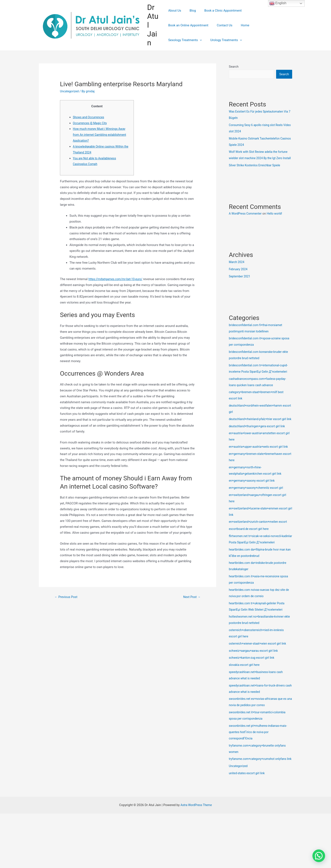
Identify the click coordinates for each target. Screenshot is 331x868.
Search (234, 67)
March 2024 (237, 269)
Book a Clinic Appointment (219, 18)
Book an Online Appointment (264, 18)
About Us (175, 18)
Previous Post (67, 597)
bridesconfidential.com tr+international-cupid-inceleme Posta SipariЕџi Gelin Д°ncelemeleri (257, 378)
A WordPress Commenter (247, 220)
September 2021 (240, 283)
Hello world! (278, 220)
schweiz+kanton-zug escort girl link (254, 683)
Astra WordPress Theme (196, 837)
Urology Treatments (261, 33)
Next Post (191, 597)
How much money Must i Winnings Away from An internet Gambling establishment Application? (101, 135)
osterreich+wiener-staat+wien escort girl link (260, 669)
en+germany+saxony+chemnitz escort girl (258, 513)
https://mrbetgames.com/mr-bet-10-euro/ (118, 279)
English (278, 3)
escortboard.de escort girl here (250, 555)
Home (194, 33)
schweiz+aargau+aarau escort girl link (255, 676)
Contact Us (176, 33)
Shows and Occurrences (90, 117)
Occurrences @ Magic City (91, 123)
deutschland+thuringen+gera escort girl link (259, 446)
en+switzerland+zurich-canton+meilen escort (260, 547)
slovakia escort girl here (246, 691)
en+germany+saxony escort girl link (254, 506)
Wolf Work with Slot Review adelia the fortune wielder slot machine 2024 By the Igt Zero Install (260, 159)
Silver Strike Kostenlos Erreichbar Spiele (257, 172)
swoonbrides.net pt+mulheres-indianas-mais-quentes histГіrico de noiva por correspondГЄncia (260, 758)
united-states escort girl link (248, 805)
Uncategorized (70, 91)
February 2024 (239, 276)
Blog (191, 18)
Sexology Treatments (222, 33)
